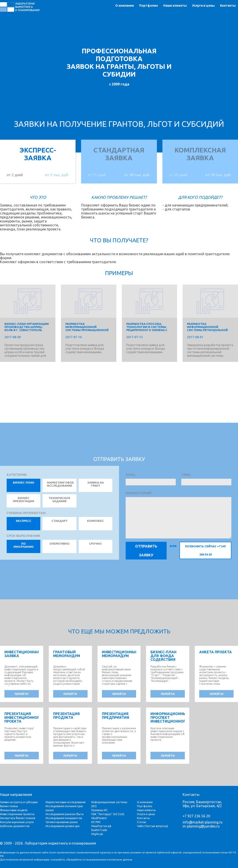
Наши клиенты (175, 6)
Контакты (228, 6)
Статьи (141, 822)
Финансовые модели (14, 810)
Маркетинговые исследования (66, 802)
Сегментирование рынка (62, 822)
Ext (121, 814)
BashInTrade (99, 830)
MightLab (97, 834)
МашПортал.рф (101, 826)
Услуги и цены (203, 6)
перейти (21, 694)
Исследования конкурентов (64, 818)
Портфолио (149, 6)
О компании (125, 6)
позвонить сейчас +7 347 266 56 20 (205, 550)
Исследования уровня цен (63, 826)
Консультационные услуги (17, 822)
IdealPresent (99, 818)
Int (116, 814)
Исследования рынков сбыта (65, 814)
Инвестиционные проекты (17, 814)
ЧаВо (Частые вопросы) (152, 826)
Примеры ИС (99, 810)
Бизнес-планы (9, 806)
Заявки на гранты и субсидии (19, 802)
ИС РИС (96, 822)
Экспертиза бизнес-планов (18, 818)
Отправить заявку (146, 551)
